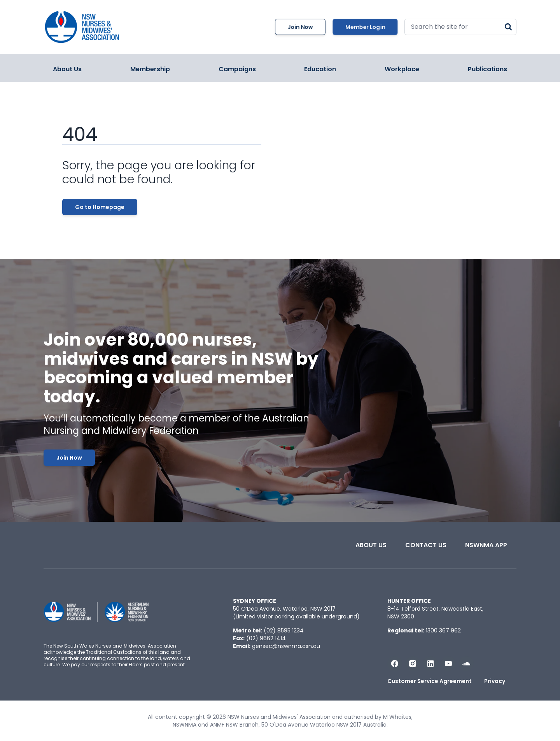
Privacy (495, 681)
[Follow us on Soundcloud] (466, 664)
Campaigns (237, 69)
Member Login (365, 27)
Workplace (402, 69)
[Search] (508, 27)
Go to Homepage (100, 207)
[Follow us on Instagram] (413, 664)
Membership (150, 69)
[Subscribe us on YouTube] (448, 664)
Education (320, 69)
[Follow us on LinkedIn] (430, 664)
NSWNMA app (486, 545)
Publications (487, 69)
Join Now (300, 27)
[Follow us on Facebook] (395, 664)
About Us (67, 69)
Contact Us (426, 545)
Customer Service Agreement (430, 681)
